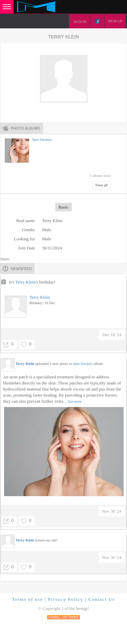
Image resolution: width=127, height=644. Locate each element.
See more (75, 401)
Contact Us (102, 599)
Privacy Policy (66, 599)
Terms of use (28, 599)
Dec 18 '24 (112, 335)
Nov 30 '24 (112, 511)
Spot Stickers (42, 139)
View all (101, 185)
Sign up (115, 21)
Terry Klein (25, 282)
